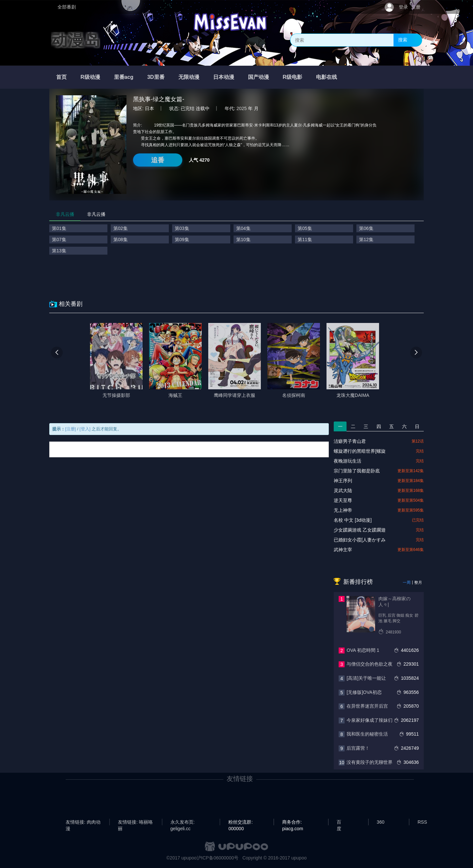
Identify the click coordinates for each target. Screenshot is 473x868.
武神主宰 (343, 550)
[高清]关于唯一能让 (366, 678)
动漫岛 (76, 40)
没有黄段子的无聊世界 (370, 762)
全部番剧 (67, 7)
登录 (403, 7)
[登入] (85, 429)
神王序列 (343, 481)
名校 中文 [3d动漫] (353, 520)
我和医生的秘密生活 (367, 734)
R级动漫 (90, 77)
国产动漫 (259, 77)
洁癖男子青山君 (350, 441)
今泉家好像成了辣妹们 (370, 720)
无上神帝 (343, 510)
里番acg (124, 77)
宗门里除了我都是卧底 (357, 471)
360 (381, 822)
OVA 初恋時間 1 (363, 650)
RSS (422, 822)
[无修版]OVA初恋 (364, 692)
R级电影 (293, 77)
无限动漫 (189, 77)
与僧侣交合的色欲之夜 (370, 664)
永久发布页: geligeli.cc (183, 822)
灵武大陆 (343, 491)
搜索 (403, 40)
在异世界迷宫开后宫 (367, 706)
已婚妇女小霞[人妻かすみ (360, 540)
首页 (61, 77)
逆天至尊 (343, 500)
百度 (339, 822)
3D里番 (156, 77)
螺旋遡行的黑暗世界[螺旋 (360, 451)
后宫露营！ (358, 748)
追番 (158, 160)
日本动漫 (224, 77)
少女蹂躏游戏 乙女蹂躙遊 (360, 530)
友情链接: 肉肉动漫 (83, 822)
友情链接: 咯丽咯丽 (135, 822)
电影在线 (327, 77)
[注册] (70, 429)
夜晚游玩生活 (348, 461)
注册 (416, 7)
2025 (242, 108)
